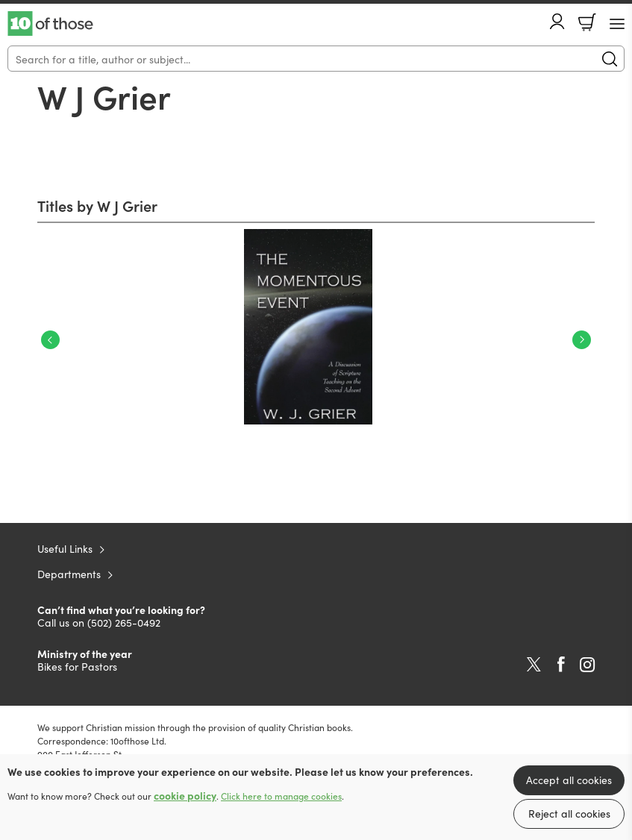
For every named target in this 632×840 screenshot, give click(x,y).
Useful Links (65, 548)
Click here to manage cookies (281, 796)
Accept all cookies (569, 780)
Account (557, 21)
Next (582, 340)
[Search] (316, 59)
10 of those (50, 24)
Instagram (587, 665)
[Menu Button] (617, 24)
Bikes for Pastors (77, 666)
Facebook (561, 664)
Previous (50, 340)
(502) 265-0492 (124, 622)
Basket (587, 22)
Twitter (534, 665)
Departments (69, 574)
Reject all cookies (569, 813)
